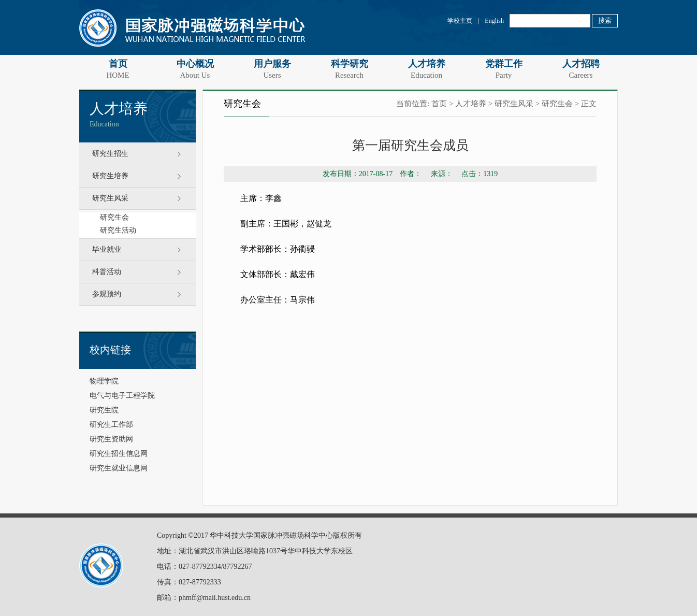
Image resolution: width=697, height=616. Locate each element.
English (494, 21)
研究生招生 (110, 154)
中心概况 (195, 69)
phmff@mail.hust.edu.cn (215, 598)
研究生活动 (118, 230)
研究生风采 (110, 198)
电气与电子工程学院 (122, 396)
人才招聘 (581, 69)
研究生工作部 (111, 425)
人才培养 (426, 69)
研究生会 (114, 217)
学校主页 (460, 21)
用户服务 (272, 69)
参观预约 (107, 294)
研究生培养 (110, 176)
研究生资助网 (111, 439)
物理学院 (104, 381)
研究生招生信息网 (119, 454)
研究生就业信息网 (119, 468)
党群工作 (504, 69)
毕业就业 (107, 249)
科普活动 (107, 272)
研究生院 (104, 410)
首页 (118, 69)
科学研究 (349, 69)
